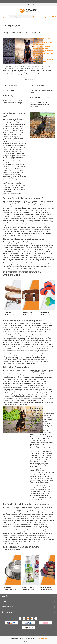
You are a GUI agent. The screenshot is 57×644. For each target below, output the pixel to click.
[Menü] (4, 17)
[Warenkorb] (53, 17)
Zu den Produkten (11, 315)
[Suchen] (33, 17)
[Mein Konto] (41, 17)
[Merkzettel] (45, 17)
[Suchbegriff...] (20, 17)
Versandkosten (42, 639)
